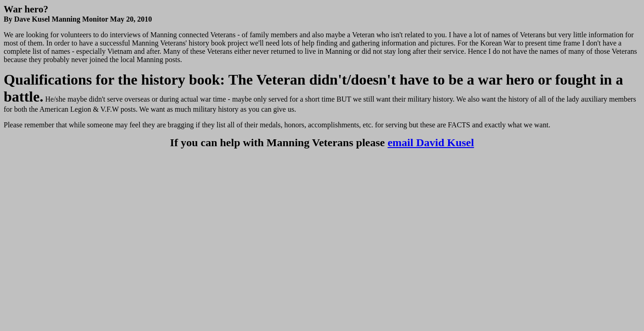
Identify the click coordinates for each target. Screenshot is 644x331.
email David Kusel (431, 143)
